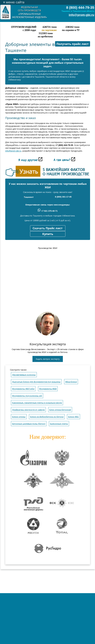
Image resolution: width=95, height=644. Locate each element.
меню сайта (14, 2)
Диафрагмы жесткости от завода (28, 410)
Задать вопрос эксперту (48, 359)
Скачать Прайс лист (48, 228)
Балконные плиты (59, 424)
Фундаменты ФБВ (48, 389)
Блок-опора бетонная (60, 410)
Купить (48, 234)
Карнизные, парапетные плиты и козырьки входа (37, 403)
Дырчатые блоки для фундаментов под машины (36, 382)
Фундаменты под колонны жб (27, 396)
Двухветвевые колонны (24, 375)
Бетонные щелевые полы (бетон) (29, 424)
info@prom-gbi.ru (81, 15)
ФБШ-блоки (71, 382)
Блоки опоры (19, 417)
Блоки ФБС (74, 417)
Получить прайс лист (73, 44)
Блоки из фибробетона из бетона (47, 417)
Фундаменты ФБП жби (23, 389)
